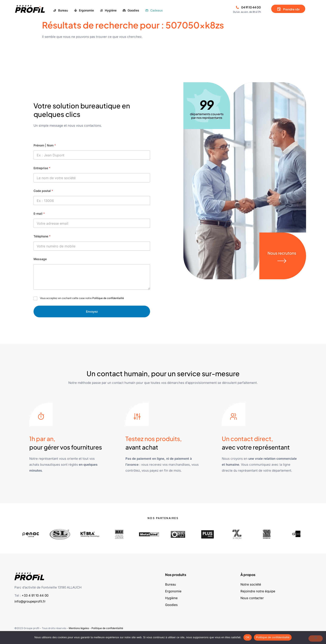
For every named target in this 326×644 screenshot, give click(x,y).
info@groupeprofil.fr (30, 601)
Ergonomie (173, 591)
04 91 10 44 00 (251, 7)
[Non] (316, 638)
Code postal (43, 191)
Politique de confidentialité (108, 298)
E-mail (39, 213)
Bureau (171, 584)
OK (248, 637)
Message (40, 259)
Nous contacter (252, 598)
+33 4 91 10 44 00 (35, 595)
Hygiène (171, 598)
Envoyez (92, 311)
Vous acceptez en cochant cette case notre (82, 298)
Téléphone (42, 236)
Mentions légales (79, 628)
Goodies (171, 605)
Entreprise (42, 168)
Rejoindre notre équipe (258, 591)
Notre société (251, 584)
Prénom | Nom (45, 145)
